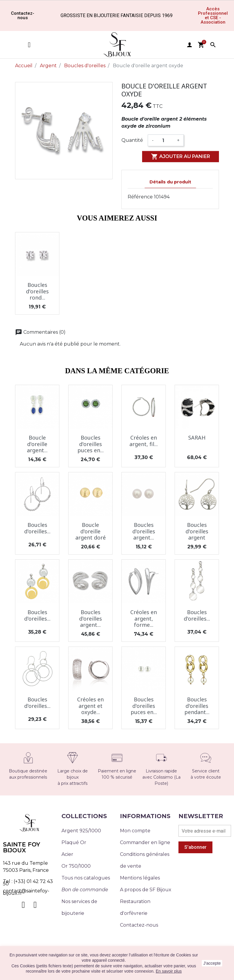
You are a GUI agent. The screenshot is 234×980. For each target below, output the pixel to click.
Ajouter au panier (181, 157)
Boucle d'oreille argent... (37, 444)
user (189, 45)
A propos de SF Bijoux (146, 890)
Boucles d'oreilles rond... (37, 291)
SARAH (197, 438)
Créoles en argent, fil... (144, 441)
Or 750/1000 (76, 866)
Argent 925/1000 (81, 831)
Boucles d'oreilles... (37, 528)
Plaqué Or (74, 842)
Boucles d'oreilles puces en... (91, 444)
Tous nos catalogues (86, 878)
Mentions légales (140, 878)
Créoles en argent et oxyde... (90, 706)
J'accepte (212, 963)
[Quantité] (165, 140)
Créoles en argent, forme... (144, 618)
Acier (67, 854)
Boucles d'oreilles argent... (144, 531)
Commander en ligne (145, 842)
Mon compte (135, 831)
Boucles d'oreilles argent (197, 531)
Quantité (132, 140)
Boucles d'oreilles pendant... (197, 706)
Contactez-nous (139, 925)
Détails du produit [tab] (170, 182)
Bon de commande (85, 890)
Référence (140, 197)
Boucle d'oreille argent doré (91, 531)
